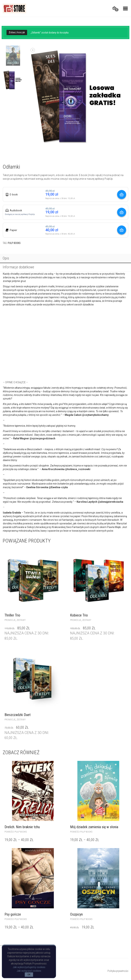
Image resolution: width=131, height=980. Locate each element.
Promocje (10, 620)
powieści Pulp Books (16, 832)
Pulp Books (14, 243)
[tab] (65, 259)
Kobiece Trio (79, 615)
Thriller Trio (12, 615)
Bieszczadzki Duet (18, 715)
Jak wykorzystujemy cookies (29, 967)
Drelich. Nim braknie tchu (22, 827)
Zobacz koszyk (17, 32)
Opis (6, 258)
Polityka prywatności (118, 971)
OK (29, 975)
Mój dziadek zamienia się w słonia (94, 827)
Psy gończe (13, 914)
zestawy (21, 620)
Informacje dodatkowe (18, 267)
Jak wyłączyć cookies (29, 971)
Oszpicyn (76, 914)
